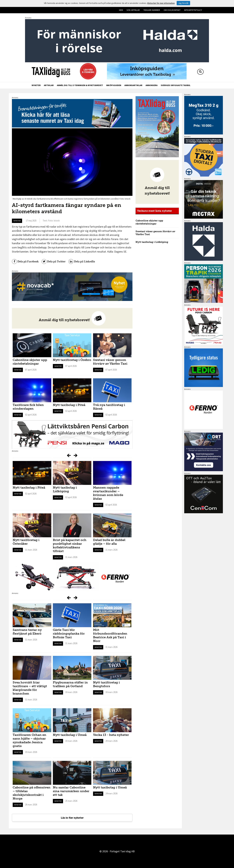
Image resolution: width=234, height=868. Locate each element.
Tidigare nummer (152, 10)
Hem (121, 10)
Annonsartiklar (133, 85)
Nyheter (36, 85)
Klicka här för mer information (161, 3)
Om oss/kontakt (172, 10)
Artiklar (49, 85)
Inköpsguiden (114, 85)
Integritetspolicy (193, 10)
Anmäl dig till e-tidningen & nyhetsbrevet (80, 85)
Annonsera (152, 85)
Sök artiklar (133, 10)
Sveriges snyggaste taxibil (176, 85)
